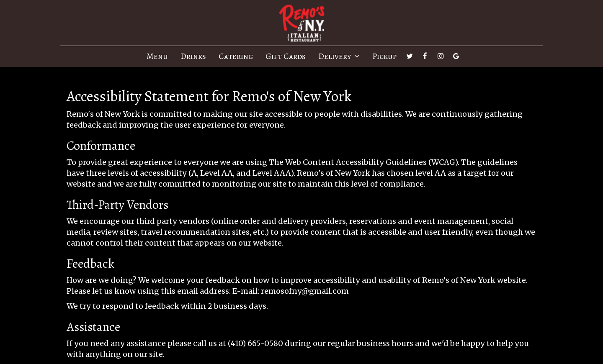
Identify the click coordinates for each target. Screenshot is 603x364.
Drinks (193, 56)
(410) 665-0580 (255, 343)
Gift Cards (286, 56)
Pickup (384, 56)
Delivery (339, 56)
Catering (236, 56)
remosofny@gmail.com (305, 291)
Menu (157, 56)
